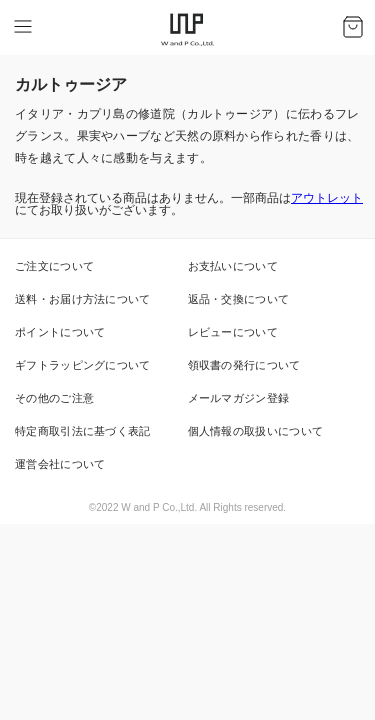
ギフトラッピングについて (83, 365)
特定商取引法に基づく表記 (83, 431)
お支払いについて (233, 266)
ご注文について (54, 266)
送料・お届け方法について (83, 299)
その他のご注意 (54, 398)
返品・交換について (239, 299)
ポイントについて (60, 332)
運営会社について (60, 464)
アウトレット (327, 198)
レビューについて (233, 332)
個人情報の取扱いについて (256, 431)
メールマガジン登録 (239, 398)
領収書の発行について (244, 365)
